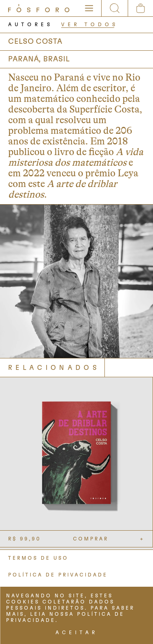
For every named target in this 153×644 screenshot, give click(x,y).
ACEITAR (77, 633)
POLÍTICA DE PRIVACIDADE (58, 575)
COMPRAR (91, 539)
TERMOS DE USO (38, 558)
